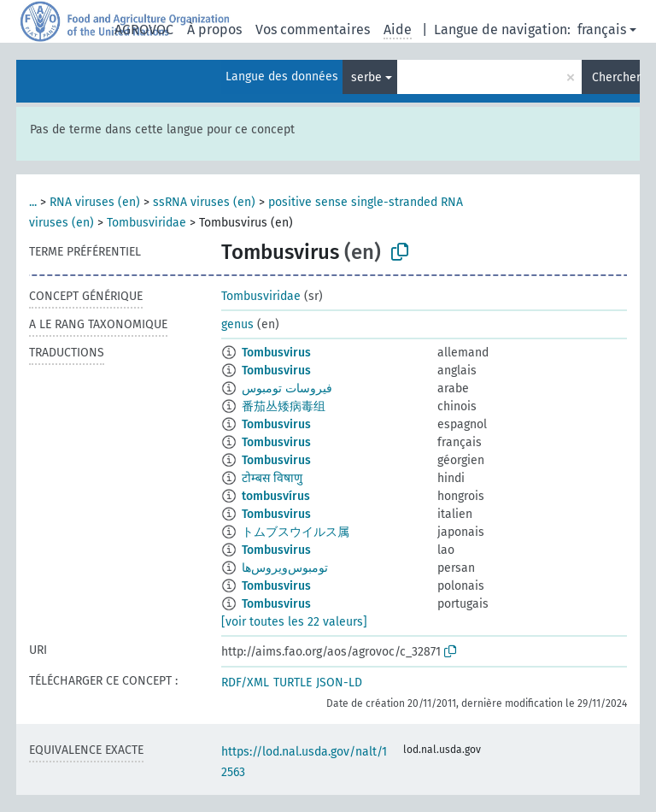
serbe (366, 77)
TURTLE (293, 683)
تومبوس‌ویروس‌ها (285, 568)
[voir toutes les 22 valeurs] (294, 622)
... (33, 202)
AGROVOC (144, 29)
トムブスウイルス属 (296, 532)
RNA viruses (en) (95, 202)
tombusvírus (276, 496)
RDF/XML (245, 683)
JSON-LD (339, 683)
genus (237, 324)
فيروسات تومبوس (287, 388)
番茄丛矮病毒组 (284, 406)
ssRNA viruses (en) (204, 202)
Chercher (616, 77)
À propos (214, 29)
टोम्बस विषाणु (272, 478)
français (602, 29)
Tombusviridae (146, 223)
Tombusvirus (276, 353)
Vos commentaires (313, 29)
